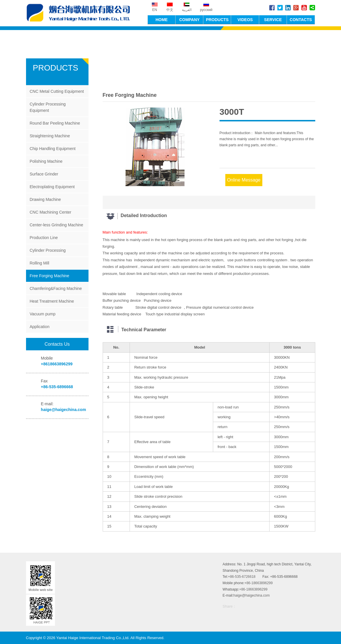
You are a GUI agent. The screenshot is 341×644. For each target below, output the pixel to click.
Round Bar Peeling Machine (55, 123)
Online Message (244, 180)
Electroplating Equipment (52, 187)
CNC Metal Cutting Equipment (57, 91)
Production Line (44, 238)
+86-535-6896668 (57, 387)
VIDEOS (245, 19)
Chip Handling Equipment (52, 149)
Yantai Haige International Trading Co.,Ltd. (81, 13)
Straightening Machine (50, 136)
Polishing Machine (46, 161)
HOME (162, 19)
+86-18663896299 (259, 583)
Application (39, 327)
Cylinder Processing (48, 250)
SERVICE (273, 19)
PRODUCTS (217, 19)
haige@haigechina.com (63, 410)
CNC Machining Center (50, 212)
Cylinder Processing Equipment (48, 107)
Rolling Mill (39, 263)
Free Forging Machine (49, 276)
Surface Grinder (44, 174)
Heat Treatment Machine (52, 301)
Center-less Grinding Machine (56, 225)
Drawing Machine (45, 199)
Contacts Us (57, 344)
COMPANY (190, 19)
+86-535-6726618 (242, 577)
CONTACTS (301, 19)
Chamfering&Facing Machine (56, 288)
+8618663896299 (57, 364)
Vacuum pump (42, 314)
